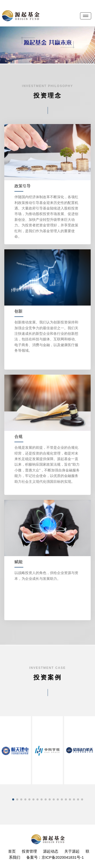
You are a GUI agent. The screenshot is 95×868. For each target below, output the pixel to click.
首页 (12, 851)
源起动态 (51, 851)
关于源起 (72, 851)
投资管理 (29, 851)
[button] (13, 799)
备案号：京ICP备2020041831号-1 (55, 857)
